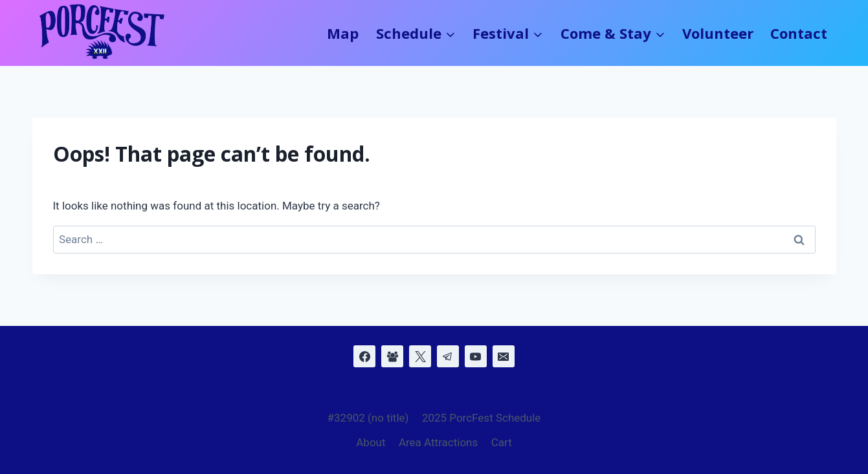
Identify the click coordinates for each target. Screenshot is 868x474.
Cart (502, 442)
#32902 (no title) (368, 418)
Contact (799, 33)
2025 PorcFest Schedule (482, 418)
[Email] (504, 356)
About (371, 442)
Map (343, 33)
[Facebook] (364, 356)
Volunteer (718, 33)
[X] (420, 356)
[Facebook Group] (392, 356)
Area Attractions (438, 442)
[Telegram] (448, 356)
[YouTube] (476, 356)
